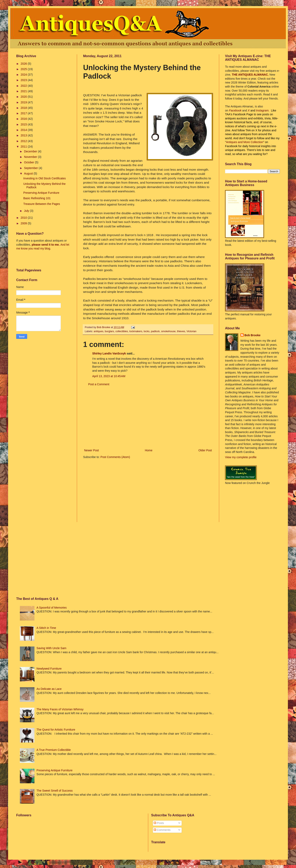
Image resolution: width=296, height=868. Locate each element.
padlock (155, 331)
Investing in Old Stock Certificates (45, 178)
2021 (24, 91)
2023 (24, 80)
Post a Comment (99, 384)
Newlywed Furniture (49, 669)
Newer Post (91, 450)
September (31, 168)
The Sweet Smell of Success (55, 791)
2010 (24, 218)
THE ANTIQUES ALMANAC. (251, 75)
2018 (24, 108)
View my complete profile (241, 457)
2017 (24, 113)
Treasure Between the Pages (42, 204)
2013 (24, 135)
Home (149, 450)
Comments (162, 830)
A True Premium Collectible (54, 750)
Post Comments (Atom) (115, 457)
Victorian (191, 331)
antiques (99, 331)
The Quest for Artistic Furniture (56, 730)
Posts (159, 823)
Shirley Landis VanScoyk (109, 353)
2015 (24, 124)
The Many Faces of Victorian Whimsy (60, 709)
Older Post (205, 450)
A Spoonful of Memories (52, 608)
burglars (109, 331)
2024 (24, 75)
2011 (24, 147)
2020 (24, 97)
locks (147, 331)
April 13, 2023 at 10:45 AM (109, 376)
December (31, 151)
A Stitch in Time (46, 628)
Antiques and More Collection (245, 142)
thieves (181, 331)
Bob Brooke (253, 335)
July (27, 211)
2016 (24, 119)
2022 (24, 86)
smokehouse (168, 331)
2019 (24, 102)
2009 (24, 223)
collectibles (122, 331)
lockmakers (136, 331)
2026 (24, 64)
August (29, 173)
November (31, 157)
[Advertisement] (148, 417)
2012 (24, 141)
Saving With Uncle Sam (51, 648)
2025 (24, 69)
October (29, 162)
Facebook (235, 110)
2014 (24, 130)
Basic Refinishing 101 (37, 198)
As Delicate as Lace (49, 689)
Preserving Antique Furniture (41, 193)
